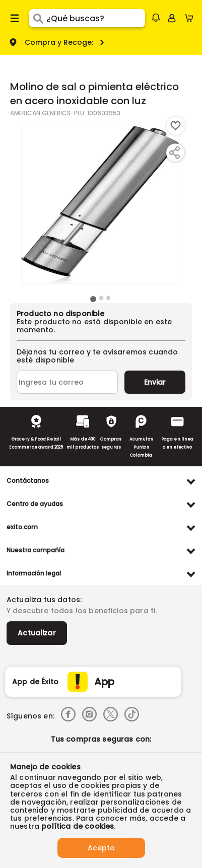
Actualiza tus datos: (44, 600)
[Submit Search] (38, 18)
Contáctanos (28, 481)
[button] (156, 18)
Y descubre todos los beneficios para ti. (82, 611)
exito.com (22, 527)
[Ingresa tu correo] (67, 382)
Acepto (101, 848)
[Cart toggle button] (191, 18)
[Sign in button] (172, 18)
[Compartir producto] (174, 153)
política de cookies (78, 826)
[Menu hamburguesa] (15, 18)
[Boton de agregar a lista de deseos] (176, 126)
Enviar (155, 382)
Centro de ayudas (35, 504)
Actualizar (37, 633)
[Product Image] (100, 205)
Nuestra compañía (36, 550)
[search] (96, 18)
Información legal (34, 573)
